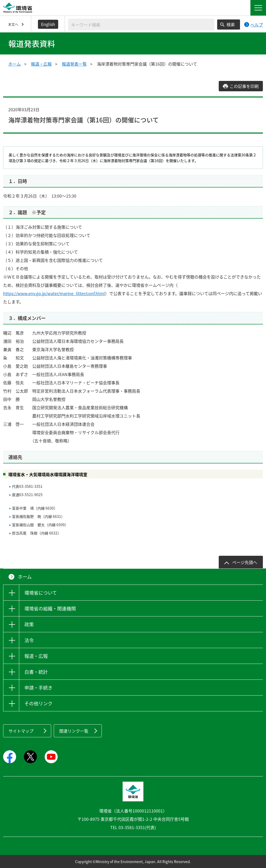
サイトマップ (21, 731)
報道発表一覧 (74, 64)
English (48, 24)
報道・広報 (41, 64)
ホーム (15, 64)
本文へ (13, 24)
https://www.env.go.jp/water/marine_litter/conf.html (54, 293)
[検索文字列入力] (141, 25)
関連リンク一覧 (74, 731)
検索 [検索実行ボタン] (231, 24)
